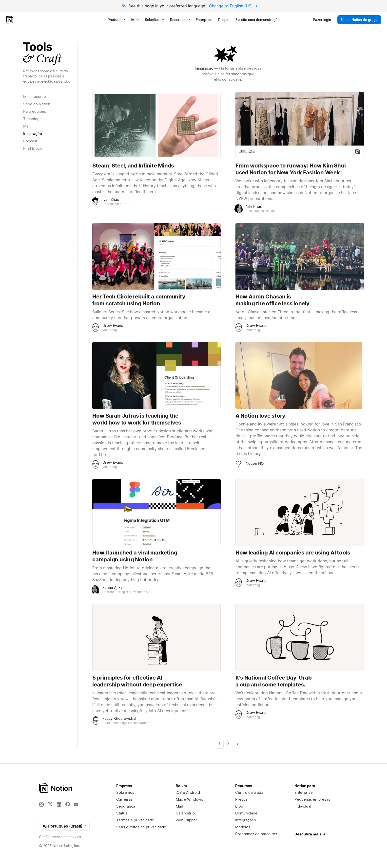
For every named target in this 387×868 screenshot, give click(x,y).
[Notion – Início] (10, 20)
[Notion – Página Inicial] (56, 788)
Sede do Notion (37, 104)
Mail (27, 126)
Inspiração (33, 134)
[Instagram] (41, 804)
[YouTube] (76, 804)
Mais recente (35, 97)
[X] (50, 804)
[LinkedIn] (59, 804)
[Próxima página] (236, 744)
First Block (32, 148)
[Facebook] (68, 804)
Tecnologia (33, 119)
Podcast (30, 141)
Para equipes (35, 111)
